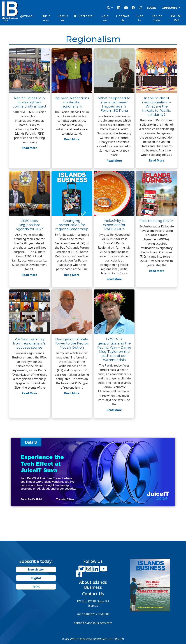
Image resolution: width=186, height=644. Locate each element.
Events (139, 18)
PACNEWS (177, 18)
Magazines (24, 16)
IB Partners (83, 16)
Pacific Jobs (157, 18)
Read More (29, 148)
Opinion (105, 18)
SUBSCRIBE (170, 8)
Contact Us (123, 18)
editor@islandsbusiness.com (93, 623)
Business (46, 18)
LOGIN (152, 8)
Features (63, 18)
